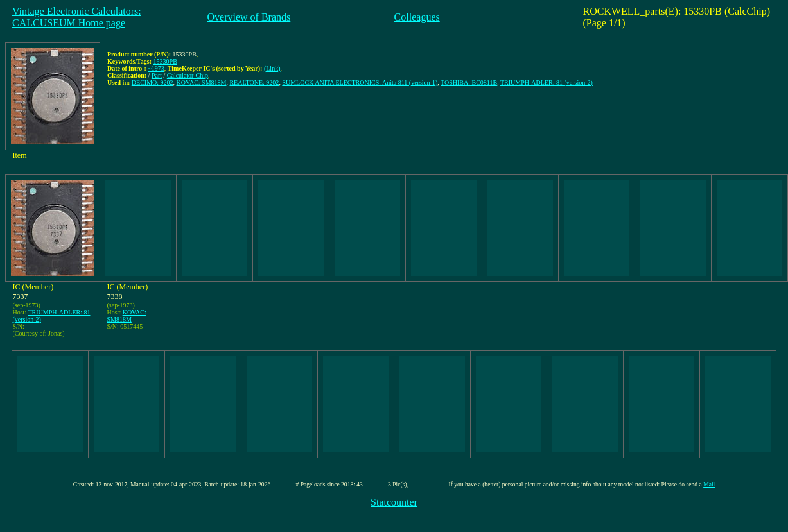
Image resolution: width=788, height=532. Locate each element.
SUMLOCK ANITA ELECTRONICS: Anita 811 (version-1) (360, 82)
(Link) (272, 68)
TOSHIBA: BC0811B (469, 82)
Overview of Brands (249, 17)
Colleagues (417, 17)
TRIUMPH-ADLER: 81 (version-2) (547, 82)
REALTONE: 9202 (254, 82)
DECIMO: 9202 (153, 82)
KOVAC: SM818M (202, 82)
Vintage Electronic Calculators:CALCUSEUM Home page (77, 17)
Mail (709, 484)
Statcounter (394, 502)
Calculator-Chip (188, 75)
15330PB (165, 61)
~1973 (156, 68)
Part (157, 75)
